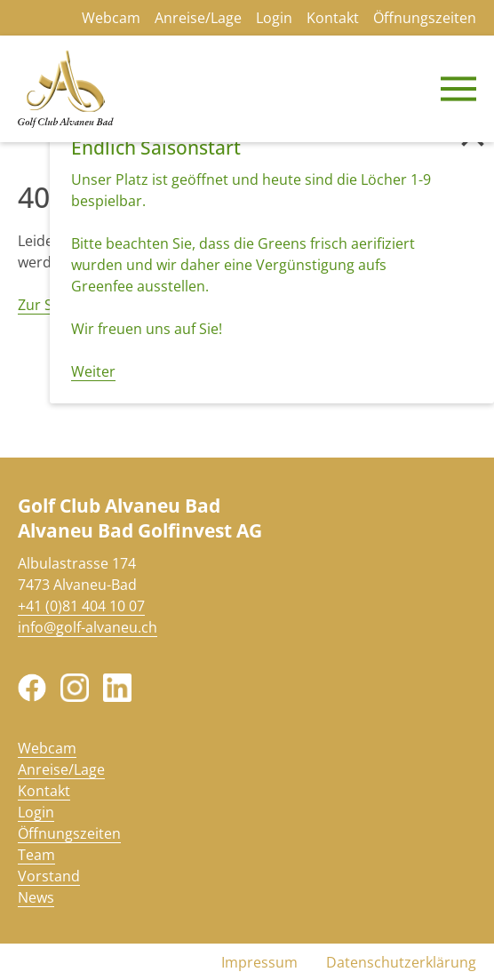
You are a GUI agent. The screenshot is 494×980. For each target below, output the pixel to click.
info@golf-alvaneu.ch (88, 627)
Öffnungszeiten (425, 18)
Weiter (93, 371)
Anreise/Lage (198, 18)
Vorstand (49, 876)
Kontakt (333, 18)
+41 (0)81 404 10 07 (81, 606)
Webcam (111, 18)
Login (274, 18)
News (36, 897)
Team (36, 855)
